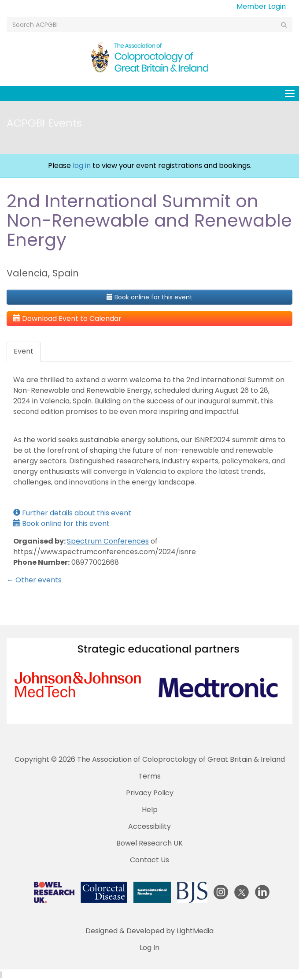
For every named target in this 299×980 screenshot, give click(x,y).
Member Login (261, 6)
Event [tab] (24, 351)
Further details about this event (72, 513)
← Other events (34, 580)
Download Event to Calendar (67, 319)
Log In (149, 948)
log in (82, 166)
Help (150, 810)
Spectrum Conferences (108, 541)
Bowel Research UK (149, 843)
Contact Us (149, 860)
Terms (149, 776)
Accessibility (149, 826)
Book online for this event (149, 297)
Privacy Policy (150, 793)
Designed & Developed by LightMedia (149, 931)
